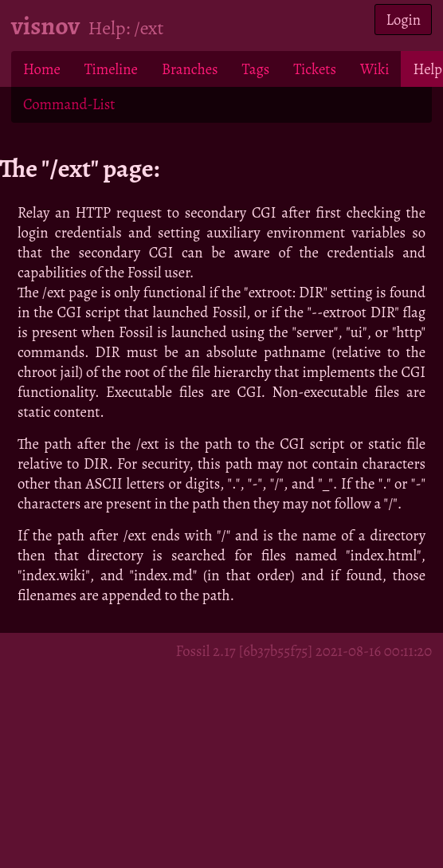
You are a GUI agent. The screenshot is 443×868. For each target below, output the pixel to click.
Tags (256, 69)
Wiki (374, 69)
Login (403, 20)
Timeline (111, 69)
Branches (190, 69)
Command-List (69, 104)
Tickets (315, 69)
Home (42, 69)
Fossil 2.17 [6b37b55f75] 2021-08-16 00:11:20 (304, 651)
